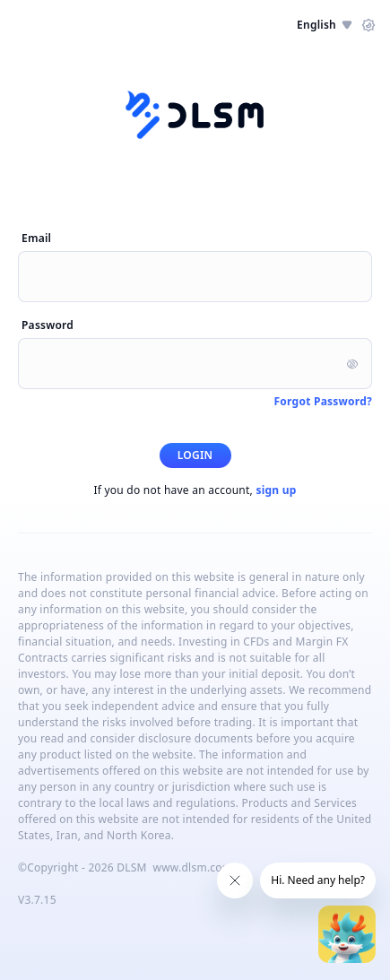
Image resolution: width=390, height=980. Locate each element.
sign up (276, 490)
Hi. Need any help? (318, 880)
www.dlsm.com (192, 867)
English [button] (325, 25)
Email (36, 238)
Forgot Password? (323, 402)
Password (48, 325)
